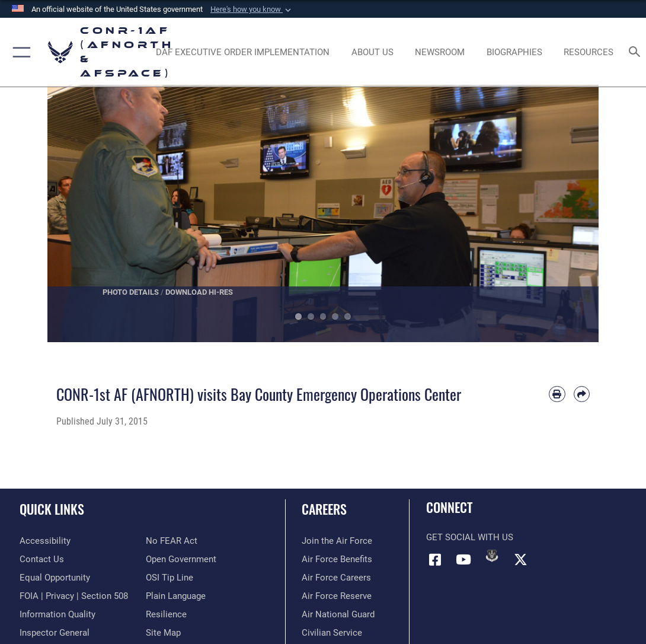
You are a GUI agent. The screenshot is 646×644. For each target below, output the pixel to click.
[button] (252, 9)
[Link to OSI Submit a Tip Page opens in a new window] (170, 578)
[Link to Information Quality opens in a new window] (57, 614)
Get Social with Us (470, 537)
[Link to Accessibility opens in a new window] (45, 541)
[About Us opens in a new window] (372, 52)
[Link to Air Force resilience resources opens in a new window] (166, 614)
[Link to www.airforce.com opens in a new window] (337, 541)
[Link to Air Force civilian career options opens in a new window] (332, 633)
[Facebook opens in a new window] (435, 560)
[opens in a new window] (242, 52)
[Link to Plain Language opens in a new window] (176, 596)
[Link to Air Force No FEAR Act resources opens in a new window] (172, 541)
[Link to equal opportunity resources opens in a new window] (55, 578)
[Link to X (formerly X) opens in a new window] (520, 560)
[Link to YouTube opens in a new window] (463, 560)
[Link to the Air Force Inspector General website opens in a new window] (55, 633)
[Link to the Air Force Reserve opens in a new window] (337, 596)
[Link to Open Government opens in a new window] (181, 559)
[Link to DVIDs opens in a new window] (492, 556)
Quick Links (52, 509)
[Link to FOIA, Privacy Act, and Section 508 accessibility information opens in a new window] (74, 596)
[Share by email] (582, 394)
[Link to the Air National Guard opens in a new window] (338, 614)
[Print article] (557, 394)
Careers (324, 509)
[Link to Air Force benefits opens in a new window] (337, 559)
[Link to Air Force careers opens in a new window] (336, 578)
